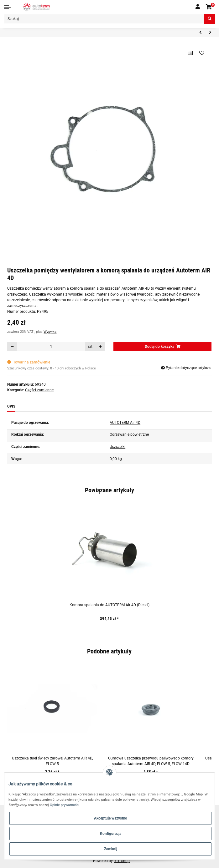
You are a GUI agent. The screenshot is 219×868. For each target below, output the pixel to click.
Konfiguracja (111, 834)
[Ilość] (51, 347)
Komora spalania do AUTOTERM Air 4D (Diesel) (109, 605)
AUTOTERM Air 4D (125, 423)
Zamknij (111, 849)
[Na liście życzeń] (202, 53)
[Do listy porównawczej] (190, 53)
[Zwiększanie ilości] (101, 347)
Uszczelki (117, 447)
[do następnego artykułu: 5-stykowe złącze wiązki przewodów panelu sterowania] (210, 33)
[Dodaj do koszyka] (162, 347)
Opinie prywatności (65, 805)
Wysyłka (50, 332)
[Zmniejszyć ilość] (12, 347)
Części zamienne (39, 390)
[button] (198, 7)
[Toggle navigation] (8, 7)
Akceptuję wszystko (111, 818)
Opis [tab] (11, 406)
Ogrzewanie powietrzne (129, 434)
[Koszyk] (209, 7)
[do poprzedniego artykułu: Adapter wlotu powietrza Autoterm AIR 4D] (200, 33)
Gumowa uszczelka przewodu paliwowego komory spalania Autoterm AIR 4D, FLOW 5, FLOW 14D (151, 761)
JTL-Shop (122, 861)
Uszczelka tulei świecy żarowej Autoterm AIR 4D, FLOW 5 (52, 761)
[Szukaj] (104, 19)
